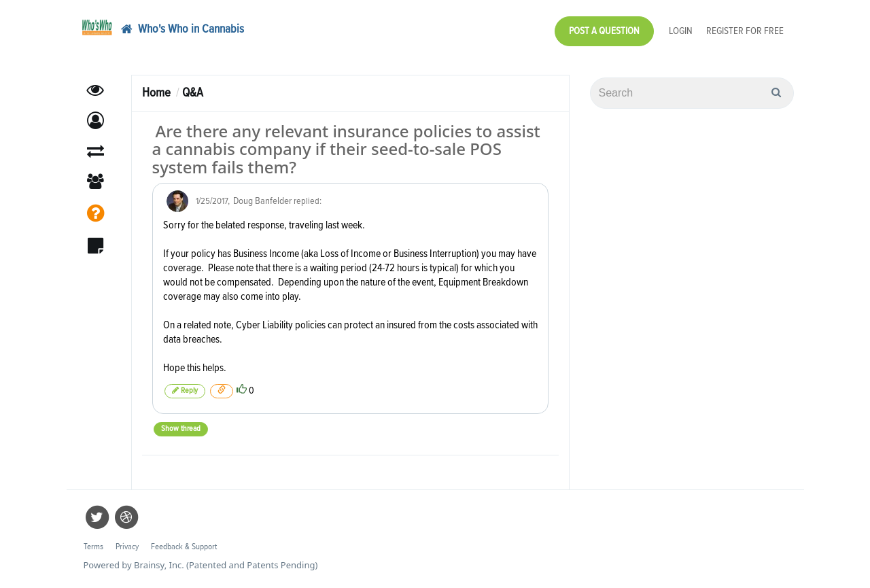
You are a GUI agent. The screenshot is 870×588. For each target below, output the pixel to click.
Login (681, 31)
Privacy (127, 547)
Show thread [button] (181, 429)
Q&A (193, 93)
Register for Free (745, 31)
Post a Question (604, 31)
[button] (95, 121)
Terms (93, 547)
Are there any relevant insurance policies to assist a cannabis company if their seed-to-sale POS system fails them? (346, 149)
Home (156, 93)
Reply (185, 391)
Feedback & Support (184, 547)
